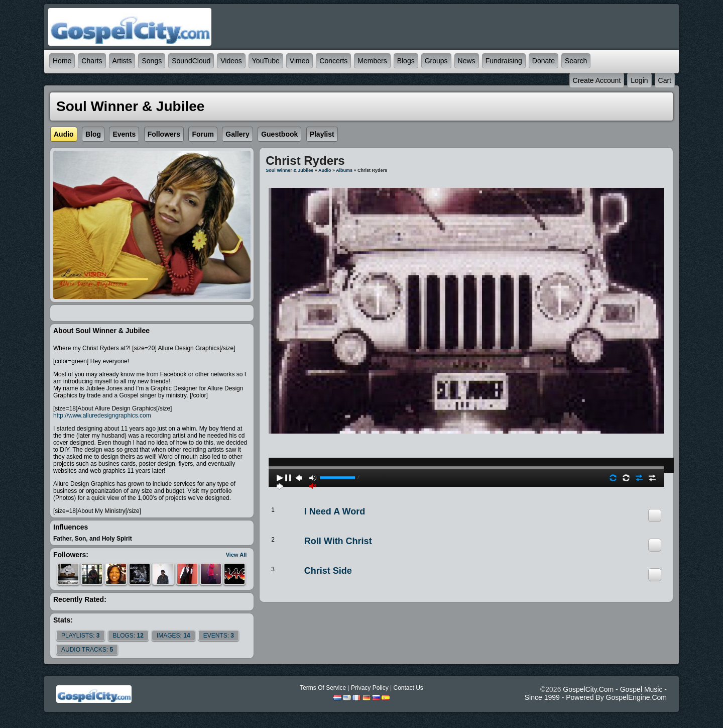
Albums (344, 170)
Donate (544, 61)
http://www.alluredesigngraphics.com (102, 415)
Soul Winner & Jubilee (289, 170)
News (467, 61)
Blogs (406, 61)
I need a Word (335, 511)
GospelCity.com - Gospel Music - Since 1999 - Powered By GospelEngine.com (596, 693)
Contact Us (408, 688)
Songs (152, 61)
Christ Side (328, 571)
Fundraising (504, 61)
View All (236, 555)
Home (62, 61)
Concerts (333, 61)
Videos (231, 61)
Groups (436, 61)
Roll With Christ (338, 541)
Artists (122, 61)
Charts (92, 61)
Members (372, 61)
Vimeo (299, 61)
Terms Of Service (323, 688)
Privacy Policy (370, 688)
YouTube (266, 61)
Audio (325, 170)
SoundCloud (191, 61)
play (466, 441)
